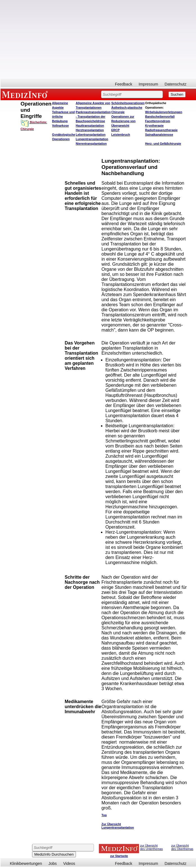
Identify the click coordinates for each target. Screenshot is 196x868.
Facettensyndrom (158, 121)
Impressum (148, 84)
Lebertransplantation (91, 135)
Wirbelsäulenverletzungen (164, 112)
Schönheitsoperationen (128, 103)
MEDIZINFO (26, 94)
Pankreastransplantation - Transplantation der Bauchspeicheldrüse (93, 117)
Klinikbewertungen (26, 863)
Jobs (53, 863)
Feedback (124, 84)
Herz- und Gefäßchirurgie (163, 144)
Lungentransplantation (92, 139)
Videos (69, 863)
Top (104, 815)
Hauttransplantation (90, 126)
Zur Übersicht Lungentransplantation (118, 826)
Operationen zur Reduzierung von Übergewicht (123, 121)
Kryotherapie (154, 126)
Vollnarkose (60, 126)
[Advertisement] (98, 39)
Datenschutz (175, 84)
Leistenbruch (121, 135)
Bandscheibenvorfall (160, 117)
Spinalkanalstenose (159, 135)
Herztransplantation (90, 130)
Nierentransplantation (91, 144)
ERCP (116, 130)
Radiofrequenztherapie (161, 130)
